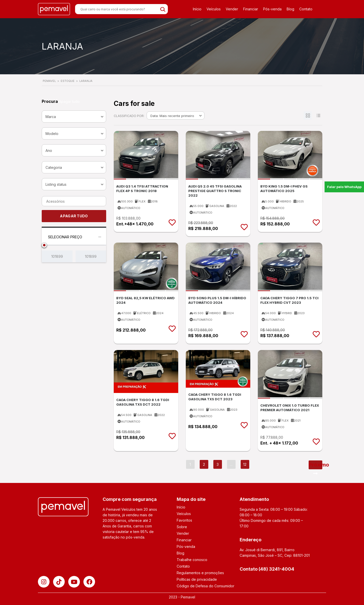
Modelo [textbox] (52, 134)
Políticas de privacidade (197, 579)
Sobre (182, 527)
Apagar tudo (69, 101)
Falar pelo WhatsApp (344, 187)
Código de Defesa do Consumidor (206, 586)
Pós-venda (272, 9)
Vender (232, 9)
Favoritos (184, 520)
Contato (306, 9)
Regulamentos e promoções (200, 573)
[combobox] (74, 117)
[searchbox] (75, 201)
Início (197, 9)
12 (245, 464)
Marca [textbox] (51, 117)
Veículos (214, 9)
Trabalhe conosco (192, 560)
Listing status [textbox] (56, 184)
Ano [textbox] (49, 150)
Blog (290, 9)
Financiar (251, 9)
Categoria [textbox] (54, 167)
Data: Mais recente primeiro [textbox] (172, 116)
